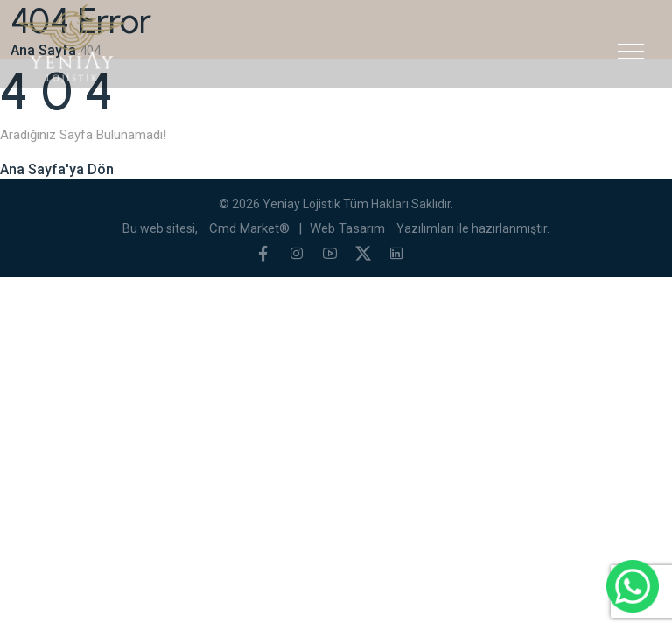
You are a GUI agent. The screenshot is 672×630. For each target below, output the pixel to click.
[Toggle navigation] (631, 52)
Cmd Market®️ (249, 228)
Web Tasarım (347, 228)
